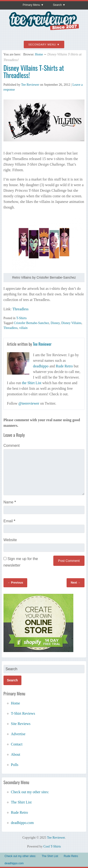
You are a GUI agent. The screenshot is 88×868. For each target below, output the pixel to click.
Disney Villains (71, 323)
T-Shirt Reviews (23, 713)
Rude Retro (64, 366)
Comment (12, 446)
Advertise (18, 734)
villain (23, 328)
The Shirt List (21, 802)
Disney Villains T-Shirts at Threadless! (34, 72)
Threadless (20, 309)
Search (57, 5)
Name (10, 502)
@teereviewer (29, 403)
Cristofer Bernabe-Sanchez (31, 323)
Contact (17, 744)
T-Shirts (22, 318)
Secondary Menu (42, 44)
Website (10, 540)
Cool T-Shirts (52, 846)
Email (9, 521)
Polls (15, 765)
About (16, 754)
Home (39, 54)
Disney (55, 323)
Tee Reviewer (30, 85)
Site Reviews (21, 724)
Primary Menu (31, 5)
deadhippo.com (22, 823)
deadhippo (41, 366)
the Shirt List (32, 383)
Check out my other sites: (30, 792)
